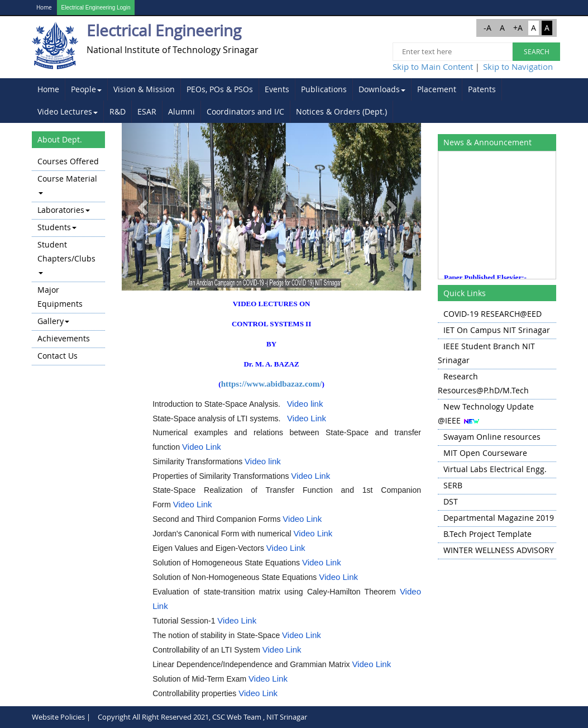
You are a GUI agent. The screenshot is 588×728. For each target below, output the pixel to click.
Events (277, 89)
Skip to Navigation (518, 66)
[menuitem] (49, 89)
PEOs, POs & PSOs (220, 89)
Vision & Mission (144, 89)
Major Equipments (60, 297)
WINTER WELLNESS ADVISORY (499, 550)
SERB (453, 485)
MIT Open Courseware (485, 453)
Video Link (307, 418)
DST (451, 501)
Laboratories (64, 210)
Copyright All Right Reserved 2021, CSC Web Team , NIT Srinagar (202, 717)
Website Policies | (61, 717)
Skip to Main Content (433, 66)
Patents (482, 89)
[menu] (69, 260)
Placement (437, 89)
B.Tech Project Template (487, 534)
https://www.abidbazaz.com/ (272, 384)
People (86, 89)
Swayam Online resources (492, 437)
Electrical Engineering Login (96, 8)
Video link (305, 404)
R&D (118, 111)
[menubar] (294, 101)
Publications (324, 89)
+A (518, 28)
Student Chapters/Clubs (66, 257)
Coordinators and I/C (245, 111)
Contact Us (58, 356)
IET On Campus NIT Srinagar (497, 330)
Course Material (67, 184)
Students (57, 227)
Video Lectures (68, 111)
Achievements (64, 338)
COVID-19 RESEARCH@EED (493, 314)
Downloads (382, 89)
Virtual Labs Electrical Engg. (495, 469)
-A (487, 28)
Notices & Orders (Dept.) (341, 111)
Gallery (53, 321)
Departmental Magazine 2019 (499, 518)
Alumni (181, 111)
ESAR (147, 111)
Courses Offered (68, 161)
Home (44, 8)
